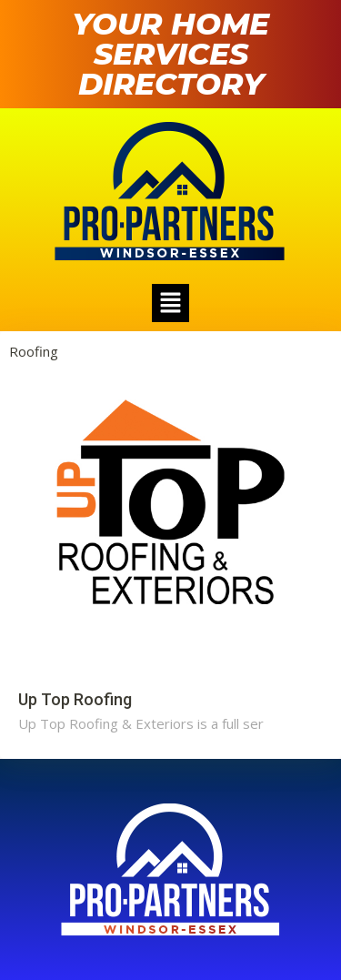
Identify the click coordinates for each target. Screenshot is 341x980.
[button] (170, 303)
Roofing (34, 351)
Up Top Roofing (75, 699)
